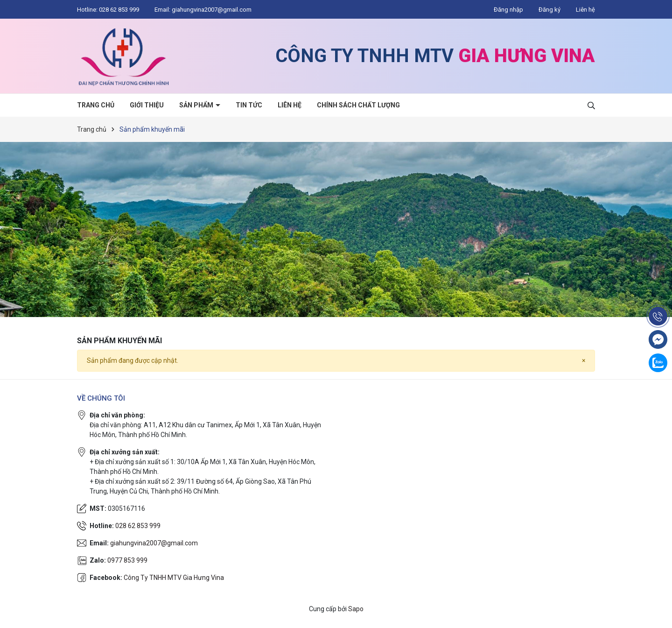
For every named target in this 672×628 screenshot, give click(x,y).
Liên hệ (585, 10)
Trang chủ (96, 105)
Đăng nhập (508, 10)
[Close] (584, 361)
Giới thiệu (147, 105)
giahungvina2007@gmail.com (212, 10)
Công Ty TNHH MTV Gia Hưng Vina (174, 578)
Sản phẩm (197, 105)
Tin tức (249, 105)
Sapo (356, 609)
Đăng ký (549, 10)
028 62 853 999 (120, 10)
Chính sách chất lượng (358, 105)
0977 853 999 (127, 560)
